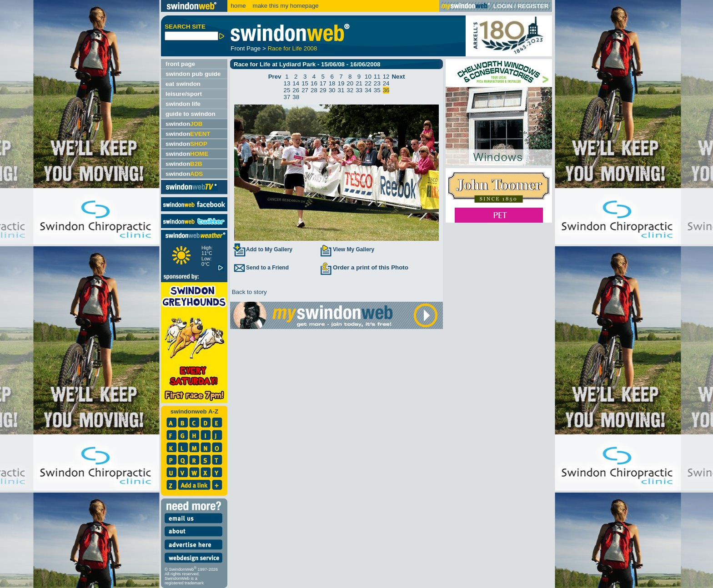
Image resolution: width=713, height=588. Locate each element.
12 (386, 77)
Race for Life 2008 (292, 48)
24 (386, 83)
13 (287, 83)
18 (332, 83)
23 (377, 83)
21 (359, 83)
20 (350, 83)
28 (314, 90)
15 (305, 83)
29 (323, 90)
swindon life (183, 104)
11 (377, 77)
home (238, 6)
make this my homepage (285, 6)
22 (368, 83)
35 (377, 90)
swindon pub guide (193, 74)
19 (341, 83)
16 (314, 83)
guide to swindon (191, 114)
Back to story (249, 292)
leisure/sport (184, 94)
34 (368, 90)
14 (296, 83)
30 (332, 90)
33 (359, 90)
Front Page (246, 48)
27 (305, 90)
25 (287, 90)
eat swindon (183, 84)
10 (368, 77)
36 (386, 90)
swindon (184, 124)
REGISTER (533, 6)
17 (323, 83)
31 (341, 90)
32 (350, 90)
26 (296, 90)
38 (296, 97)
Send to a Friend (261, 268)
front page (180, 64)
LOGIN (503, 6)
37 (287, 97)
